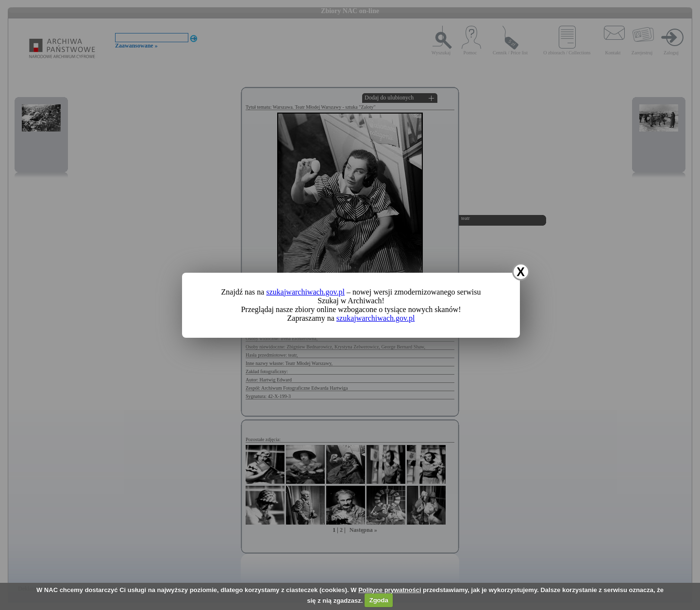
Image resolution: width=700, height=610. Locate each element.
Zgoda (379, 600)
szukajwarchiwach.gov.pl (305, 292)
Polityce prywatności (390, 590)
